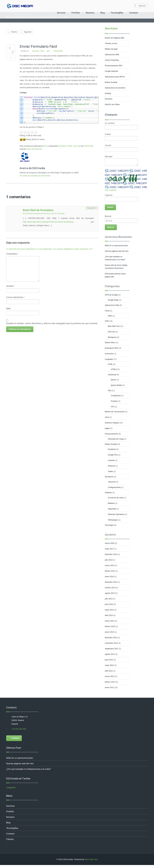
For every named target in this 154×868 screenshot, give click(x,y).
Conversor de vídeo (116, 498)
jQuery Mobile (116, 385)
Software (108, 493)
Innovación (109, 354)
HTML (70, 146)
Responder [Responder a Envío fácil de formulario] (92, 208)
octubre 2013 (110, 588)
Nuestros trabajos (112, 423)
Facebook (112, 449)
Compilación (116, 396)
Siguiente (26, 32)
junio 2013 (109, 604)
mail (75, 146)
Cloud (107, 311)
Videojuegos (113, 520)
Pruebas (114, 401)
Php (46, 146)
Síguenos (140, 6)
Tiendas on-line (111, 43)
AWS (110, 316)
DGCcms (112, 332)
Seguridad (112, 509)
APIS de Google (111, 295)
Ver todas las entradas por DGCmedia (38, 176)
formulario (62, 146)
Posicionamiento (111, 434)
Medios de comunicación (115, 412)
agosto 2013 (110, 593)
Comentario (12, 254)
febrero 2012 (110, 682)
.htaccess (112, 482)
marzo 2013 (110, 621)
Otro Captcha (111, 190)
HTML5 (114, 369)
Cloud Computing (112, 60)
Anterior (12, 32)
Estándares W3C (112, 348)
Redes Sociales (111, 82)
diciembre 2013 (111, 582)
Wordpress (112, 337)
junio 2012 (109, 660)
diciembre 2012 (111, 638)
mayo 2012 (109, 665)
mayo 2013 (109, 610)
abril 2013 (109, 615)
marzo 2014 (110, 565)
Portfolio (76, 13)
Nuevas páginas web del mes (117, 251)
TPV (113, 407)
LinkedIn (111, 460)
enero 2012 (109, 688)
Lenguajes (109, 359)
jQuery (113, 380)
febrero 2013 (110, 626)
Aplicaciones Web (112, 55)
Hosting (108, 93)
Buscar (108, 216)
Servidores (109, 477)
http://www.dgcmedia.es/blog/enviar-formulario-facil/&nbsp (48, 222)
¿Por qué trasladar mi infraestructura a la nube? (28, 769)
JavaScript (112, 375)
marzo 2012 (110, 676)
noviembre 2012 (111, 643)
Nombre (11, 286)
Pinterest (111, 466)
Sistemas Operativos (116, 514)
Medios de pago (111, 49)
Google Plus (113, 455)
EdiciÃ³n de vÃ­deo (112, 104)
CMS (107, 321)
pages (107, 428)
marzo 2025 (110, 543)
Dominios (109, 99)
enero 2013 (109, 632)
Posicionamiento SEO (114, 66)
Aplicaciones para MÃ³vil (115, 77)
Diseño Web (110, 343)
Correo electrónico (16, 297)
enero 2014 (109, 577)
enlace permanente (34, 149)
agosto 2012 (110, 654)
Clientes (10, 839)
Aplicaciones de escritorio (115, 88)
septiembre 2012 (112, 649)
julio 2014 (109, 560)
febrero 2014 (110, 571)
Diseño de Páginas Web (115, 38)
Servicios (61, 13)
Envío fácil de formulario (38, 210)
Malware (111, 503)
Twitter (110, 471)
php (79, 146)
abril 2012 (109, 671)
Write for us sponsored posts (116, 246)
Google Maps (113, 300)
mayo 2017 (109, 549)
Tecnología (109, 525)
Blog (103, 13)
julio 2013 (109, 599)
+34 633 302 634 (19, 729)
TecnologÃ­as (117, 13)
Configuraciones (114, 487)
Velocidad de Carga (116, 439)
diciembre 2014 (111, 554)
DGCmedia (58, 51)
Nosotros (90, 13)
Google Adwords (111, 71)
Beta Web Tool (114, 326)
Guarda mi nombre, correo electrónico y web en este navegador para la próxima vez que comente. (52, 323)
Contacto (134, 13)
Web (8, 309)
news (107, 417)
